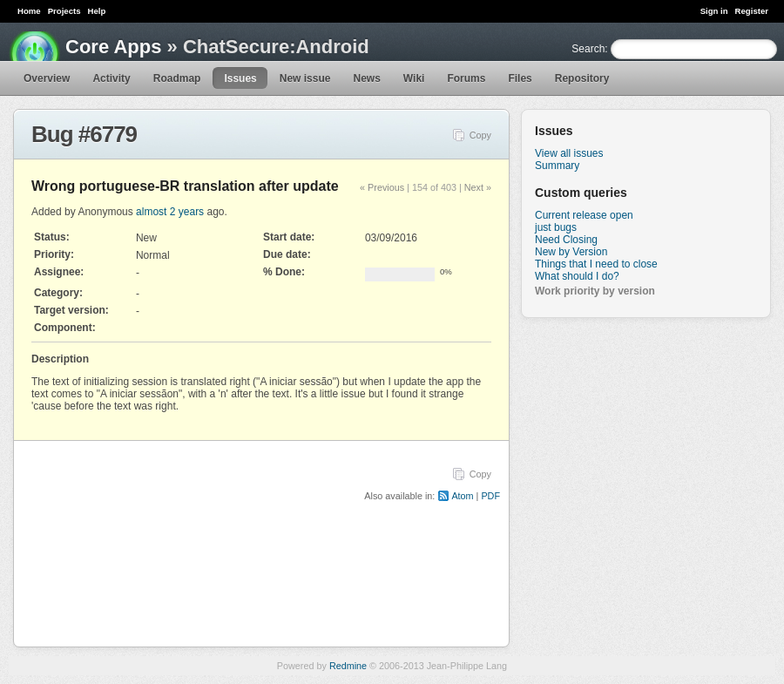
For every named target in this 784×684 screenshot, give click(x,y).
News (366, 78)
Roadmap (177, 78)
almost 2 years (170, 212)
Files (520, 78)
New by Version (571, 252)
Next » (478, 187)
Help (97, 11)
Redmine (348, 666)
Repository (582, 78)
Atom (462, 496)
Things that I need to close (596, 264)
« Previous (382, 187)
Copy (480, 135)
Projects (64, 11)
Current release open (584, 215)
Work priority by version (595, 291)
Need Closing (566, 240)
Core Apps (113, 47)
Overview (47, 78)
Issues (240, 78)
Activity (111, 78)
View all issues (569, 153)
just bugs (556, 227)
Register (752, 11)
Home (29, 11)
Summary (557, 166)
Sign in (714, 11)
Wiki (414, 78)
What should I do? (577, 276)
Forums (466, 78)
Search (588, 49)
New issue (305, 78)
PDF (490, 496)
